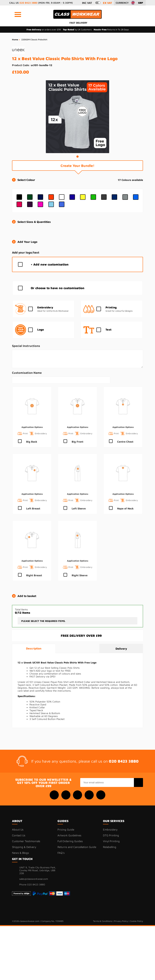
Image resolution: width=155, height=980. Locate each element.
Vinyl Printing (111, 841)
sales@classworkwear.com (34, 879)
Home (15, 40)
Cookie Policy (136, 921)
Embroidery (110, 830)
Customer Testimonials (26, 841)
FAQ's (61, 853)
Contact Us (19, 835)
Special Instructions (26, 346)
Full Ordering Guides (70, 841)
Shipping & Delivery (24, 847)
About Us (18, 830)
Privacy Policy (121, 921)
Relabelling (110, 847)
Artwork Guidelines (69, 835)
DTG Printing (111, 835)
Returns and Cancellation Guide (77, 847)
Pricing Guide (66, 830)
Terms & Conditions (103, 921)
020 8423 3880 (28, 3)
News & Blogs (20, 853)
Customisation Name (27, 373)
